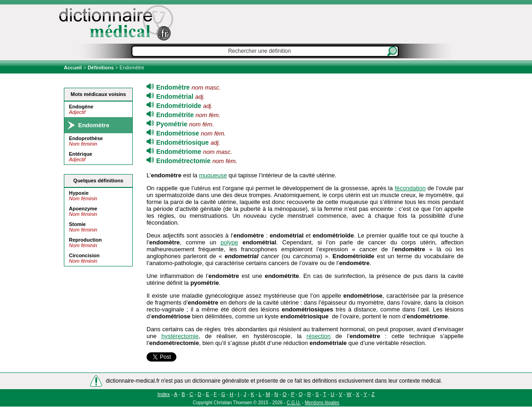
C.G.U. (294, 403)
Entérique (81, 154)
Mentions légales (322, 403)
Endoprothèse (86, 138)
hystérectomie (180, 336)
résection (319, 336)
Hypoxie (79, 193)
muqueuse (213, 175)
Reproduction (85, 240)
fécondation (410, 188)
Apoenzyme (83, 209)
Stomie (77, 224)
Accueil (74, 68)
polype (229, 242)
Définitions (101, 68)
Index (164, 394)
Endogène (81, 107)
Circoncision (84, 255)
